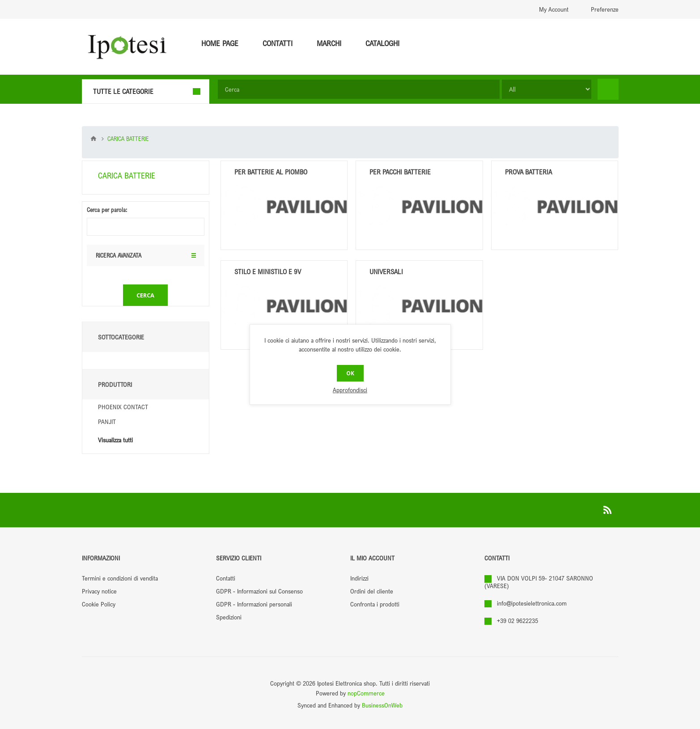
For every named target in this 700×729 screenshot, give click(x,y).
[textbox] (359, 89)
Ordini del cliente (372, 591)
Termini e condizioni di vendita (120, 578)
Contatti (226, 578)
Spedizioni (229, 617)
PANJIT (107, 422)
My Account (554, 9)
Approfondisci (350, 390)
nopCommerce (366, 693)
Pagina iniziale (93, 139)
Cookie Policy (99, 604)
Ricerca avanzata (119, 215)
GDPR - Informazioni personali (254, 604)
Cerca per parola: (107, 169)
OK (350, 373)
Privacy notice (99, 591)
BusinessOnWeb (382, 705)
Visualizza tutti (115, 440)
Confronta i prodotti (375, 604)
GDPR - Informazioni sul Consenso (259, 591)
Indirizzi (359, 578)
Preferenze (605, 9)
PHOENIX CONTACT (123, 407)
